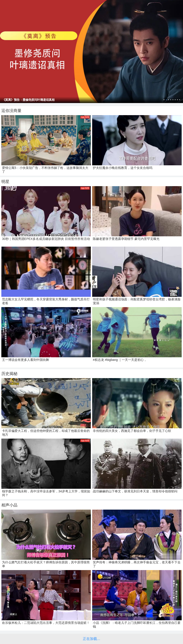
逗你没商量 (11, 111)
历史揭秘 (9, 374)
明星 (5, 182)
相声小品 (9, 505)
